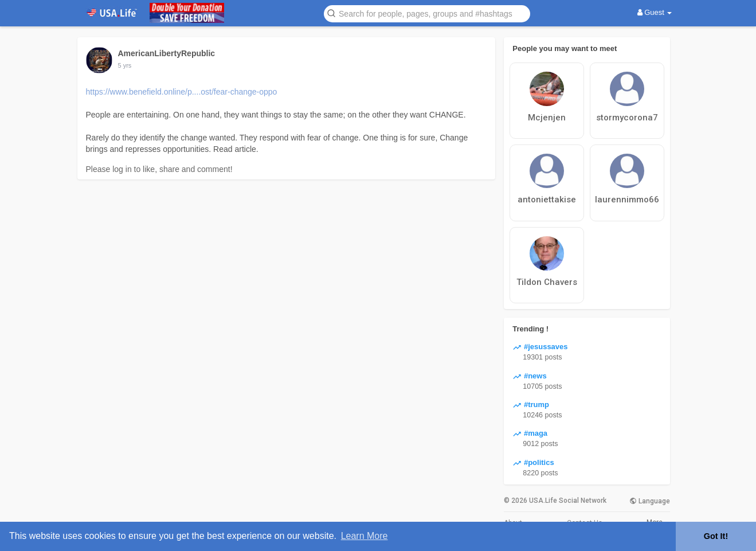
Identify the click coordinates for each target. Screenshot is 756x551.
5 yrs (125, 65)
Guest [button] (655, 12)
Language (650, 501)
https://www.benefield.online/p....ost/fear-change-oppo (182, 92)
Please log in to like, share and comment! (159, 169)
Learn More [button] (365, 536)
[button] (427, 13)
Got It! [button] (716, 536)
